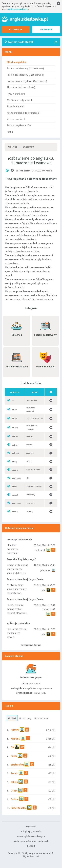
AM (13, 401)
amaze (14, 410)
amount (15, 470)
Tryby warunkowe (16, 94)
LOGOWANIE (46, 29)
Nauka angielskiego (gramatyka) (23, 113)
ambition (15, 445)
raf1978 (15, 730)
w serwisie (42, 718)
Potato (14, 773)
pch (43, 590)
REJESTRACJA (16, 29)
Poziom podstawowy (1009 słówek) (25, 68)
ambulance (16, 453)
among (14, 462)
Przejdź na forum (31, 645)
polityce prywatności (18, 9)
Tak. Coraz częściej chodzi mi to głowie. (17, 633)
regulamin (31, 827)
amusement (16, 503)
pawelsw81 (49, 609)
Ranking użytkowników (19, 125)
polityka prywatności (31, 831)
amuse (14, 487)
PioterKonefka (19, 808)
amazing (15, 428)
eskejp (14, 782)
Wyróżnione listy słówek (20, 100)
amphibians (16, 478)
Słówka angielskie (17, 62)
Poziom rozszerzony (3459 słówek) (25, 75)
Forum (10, 132)
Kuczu (14, 756)
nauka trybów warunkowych (31, 836)
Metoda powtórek (16, 119)
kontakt (31, 846)
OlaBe (14, 791)
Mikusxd (40, 550)
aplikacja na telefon (18, 623)
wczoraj (25, 718)
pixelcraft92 (17, 765)
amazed (15, 419)
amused (15, 495)
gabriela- (45, 570)
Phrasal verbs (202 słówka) (21, 87)
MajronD (15, 739)
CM (13, 747)
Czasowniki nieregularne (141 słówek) (27, 81)
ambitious (16, 437)
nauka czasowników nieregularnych (31, 841)
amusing (15, 512)
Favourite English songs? (21, 559)
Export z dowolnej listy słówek (25, 579)
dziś (12, 718)
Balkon (15, 799)
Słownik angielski (16, 106)
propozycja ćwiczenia (19, 539)
